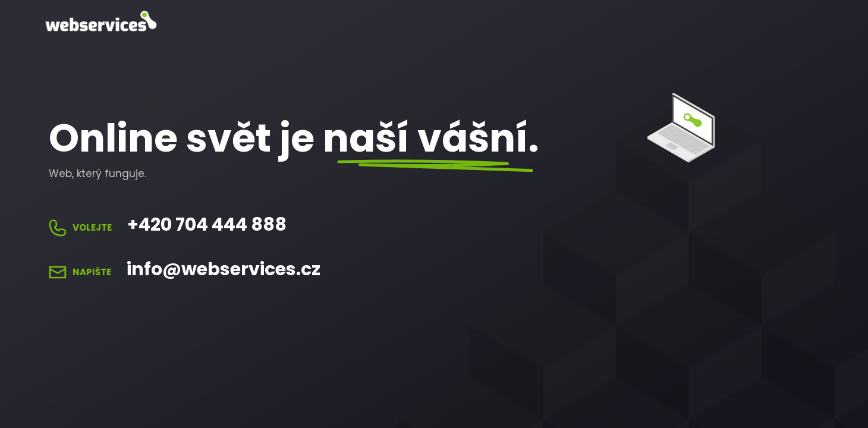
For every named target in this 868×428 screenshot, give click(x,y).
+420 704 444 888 (207, 225)
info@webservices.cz (224, 269)
